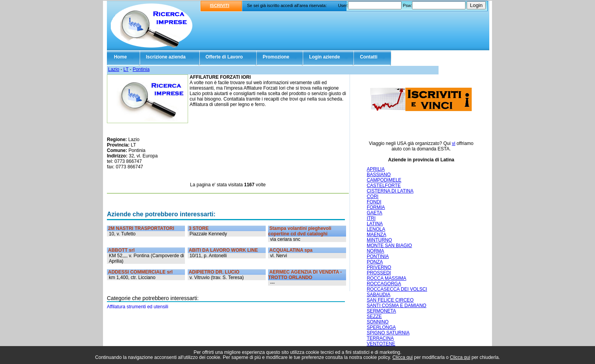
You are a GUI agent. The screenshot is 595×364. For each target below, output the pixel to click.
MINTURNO (379, 240)
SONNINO (378, 322)
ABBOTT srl (121, 250)
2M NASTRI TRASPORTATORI (141, 228)
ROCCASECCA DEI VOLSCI (397, 289)
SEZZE (374, 316)
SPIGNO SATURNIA (388, 333)
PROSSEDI (379, 273)
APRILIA (376, 169)
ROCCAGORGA (384, 284)
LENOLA (376, 229)
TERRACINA (380, 338)
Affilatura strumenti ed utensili (138, 307)
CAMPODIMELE (384, 180)
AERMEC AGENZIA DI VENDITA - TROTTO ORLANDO (305, 275)
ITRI (371, 218)
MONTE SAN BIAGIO (389, 246)
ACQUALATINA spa (291, 250)
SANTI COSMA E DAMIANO (397, 306)
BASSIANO (379, 175)
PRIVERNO (379, 267)
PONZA (375, 262)
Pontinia (141, 69)
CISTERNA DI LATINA (390, 191)
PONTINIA (378, 256)
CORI (373, 196)
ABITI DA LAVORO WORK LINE (223, 250)
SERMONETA (381, 311)
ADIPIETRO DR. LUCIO (214, 272)
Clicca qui (403, 357)
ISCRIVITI (220, 5)
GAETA (375, 213)
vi (454, 143)
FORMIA (376, 207)
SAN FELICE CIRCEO (390, 300)
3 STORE (199, 228)
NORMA (376, 251)
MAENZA (377, 235)
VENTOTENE (381, 344)
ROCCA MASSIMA (386, 278)
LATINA (375, 224)
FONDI (374, 202)
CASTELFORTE (384, 186)
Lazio (114, 69)
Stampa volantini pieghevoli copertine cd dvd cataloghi (300, 231)
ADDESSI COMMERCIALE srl (140, 272)
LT (126, 69)
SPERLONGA (381, 327)
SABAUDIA (379, 295)
